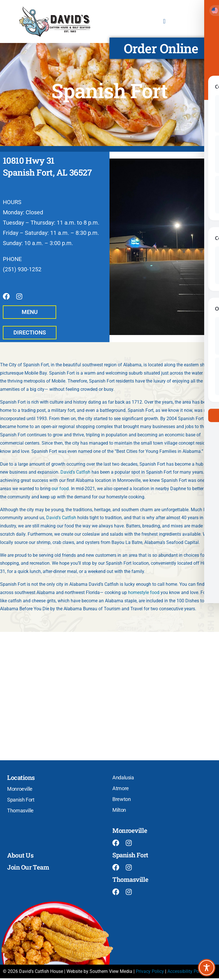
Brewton (121, 801)
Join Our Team (28, 869)
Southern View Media (111, 973)
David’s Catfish (75, 474)
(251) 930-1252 (22, 269)
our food (60, 490)
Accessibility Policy (187, 973)
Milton (119, 812)
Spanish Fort (21, 801)
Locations (21, 779)
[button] (164, 21)
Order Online (161, 48)
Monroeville (20, 791)
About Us (20, 857)
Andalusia (123, 779)
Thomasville (20, 812)
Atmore (121, 790)
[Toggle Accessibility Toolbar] (207, 968)
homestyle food (144, 594)
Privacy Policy (150, 973)
